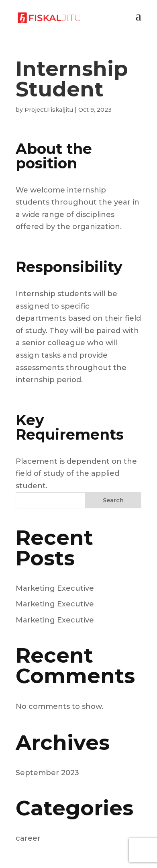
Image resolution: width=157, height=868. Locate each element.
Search (113, 500)
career (28, 838)
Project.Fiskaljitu (49, 110)
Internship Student (72, 79)
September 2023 (47, 773)
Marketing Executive (55, 588)
